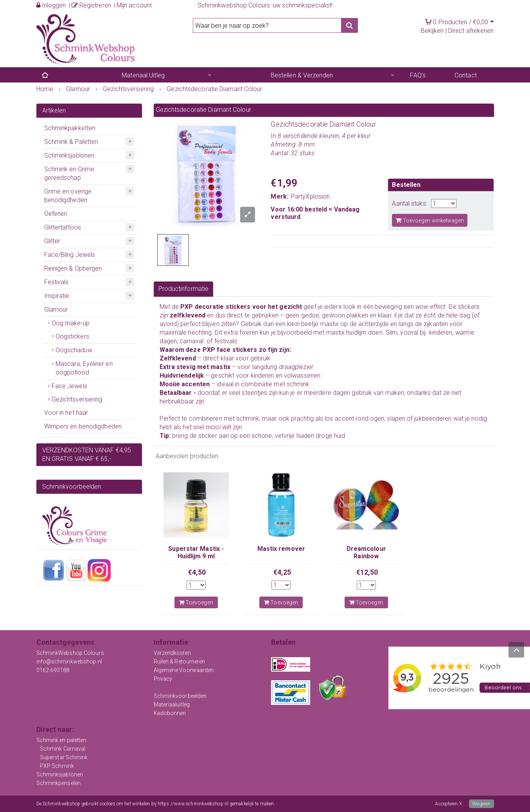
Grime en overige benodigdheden (68, 196)
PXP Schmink (57, 766)
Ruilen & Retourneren (180, 661)
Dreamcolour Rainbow (366, 552)
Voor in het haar (66, 413)
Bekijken (432, 31)
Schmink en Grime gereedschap (69, 173)
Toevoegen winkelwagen (429, 220)
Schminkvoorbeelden (180, 696)
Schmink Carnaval (63, 749)
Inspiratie (57, 296)
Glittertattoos (63, 227)
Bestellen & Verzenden (302, 75)
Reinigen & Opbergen (73, 268)
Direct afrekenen (471, 31)
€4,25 (282, 572)
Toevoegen (196, 602)
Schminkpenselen (59, 783)
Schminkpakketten (70, 128)
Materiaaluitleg (172, 704)
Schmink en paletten (61, 740)
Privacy (163, 679)
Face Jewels (69, 386)
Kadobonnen (170, 713)
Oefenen (56, 214)
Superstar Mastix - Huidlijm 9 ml (196, 552)
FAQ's (418, 75)
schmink (298, 384)
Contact (466, 75)
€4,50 (197, 572)
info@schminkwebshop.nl (69, 661)
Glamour (56, 309)
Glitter (52, 241)
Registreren (91, 5)
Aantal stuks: (409, 203)
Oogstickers (72, 336)
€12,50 (367, 572)
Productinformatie (184, 289)
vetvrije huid (291, 436)
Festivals (57, 282)
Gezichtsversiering (77, 399)
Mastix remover (281, 549)
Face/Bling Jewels (70, 255)
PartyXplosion (310, 196)
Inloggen (51, 5)
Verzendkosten (172, 653)
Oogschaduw (74, 350)
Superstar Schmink (64, 757)
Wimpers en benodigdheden (83, 426)
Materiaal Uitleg (143, 75)
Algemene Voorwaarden (184, 670)
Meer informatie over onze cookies (311, 804)
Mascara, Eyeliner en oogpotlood (84, 368)
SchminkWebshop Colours (70, 653)
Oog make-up (71, 323)
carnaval (191, 341)
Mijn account (134, 5)
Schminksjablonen (69, 155)
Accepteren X (448, 804)
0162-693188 (53, 670)
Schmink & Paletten (71, 142)
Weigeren (481, 804)
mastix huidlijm (347, 333)
